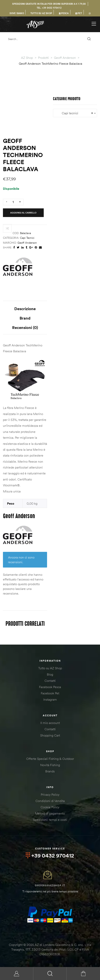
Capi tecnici (27, 238)
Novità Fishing (50, 765)
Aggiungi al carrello (23, 213)
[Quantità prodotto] (13, 202)
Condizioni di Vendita (50, 801)
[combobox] (75, 113)
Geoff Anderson (27, 243)
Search (50, 974)
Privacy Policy (50, 795)
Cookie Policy (50, 807)
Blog (50, 674)
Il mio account (50, 723)
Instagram (50, 699)
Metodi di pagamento (50, 813)
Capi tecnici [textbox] (75, 113)
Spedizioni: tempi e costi (50, 820)
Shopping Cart (50, 735)
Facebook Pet (50, 693)
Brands (50, 771)
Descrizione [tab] (25, 309)
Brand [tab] (25, 318)
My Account (17, 974)
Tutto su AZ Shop (50, 668)
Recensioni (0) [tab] (25, 327)
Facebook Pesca (50, 687)
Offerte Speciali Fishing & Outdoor (50, 759)
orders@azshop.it (50, 885)
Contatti (50, 681)
